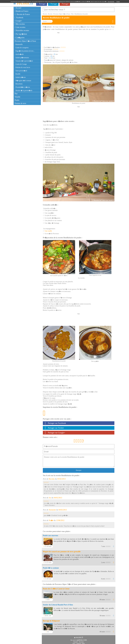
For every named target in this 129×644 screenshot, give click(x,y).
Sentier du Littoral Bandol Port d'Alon (58, 604)
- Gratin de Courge (21, 64)
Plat (16, 94)
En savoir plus (111, 2)
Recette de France (22, 14)
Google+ (18, 21)
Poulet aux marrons (50, 535)
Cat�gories (20, 38)
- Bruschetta (19, 84)
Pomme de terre (20, 103)
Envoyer (79, 469)
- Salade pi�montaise (22, 58)
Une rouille (48, 230)
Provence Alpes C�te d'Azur (25, 41)
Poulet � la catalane (51, 567)
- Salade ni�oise (20, 77)
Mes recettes (20, 24)
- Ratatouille (19, 44)
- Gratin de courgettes (22, 48)
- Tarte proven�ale (21, 71)
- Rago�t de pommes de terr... (25, 51)
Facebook (19, 18)
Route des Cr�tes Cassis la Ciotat (56, 588)
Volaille (17, 97)
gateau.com (82, 639)
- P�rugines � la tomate (23, 81)
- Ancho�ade (19, 54)
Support (79, 643)
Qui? (74, 643)
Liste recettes (20, 27)
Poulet (17, 100)
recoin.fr (80, 636)
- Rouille (17, 74)
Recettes (81, 641)
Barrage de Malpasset (51, 620)
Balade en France (21, 11)
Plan (83, 643)
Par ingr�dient (21, 34)
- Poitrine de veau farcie (22, 67)
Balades (76, 641)
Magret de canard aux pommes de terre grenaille (62, 551)
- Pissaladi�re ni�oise (22, 87)
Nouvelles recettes (22, 30)
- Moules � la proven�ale (23, 90)
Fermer (118, 2)
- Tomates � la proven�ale (24, 61)
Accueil (18, 8)
